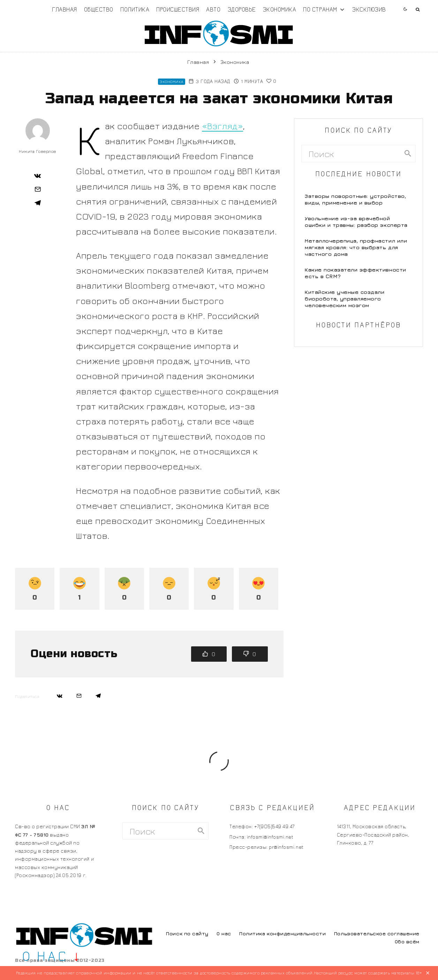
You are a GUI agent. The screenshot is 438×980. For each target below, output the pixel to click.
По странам (320, 9)
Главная (65, 9)
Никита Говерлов (38, 151)
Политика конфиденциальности (282, 933)
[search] (408, 154)
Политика (135, 9)
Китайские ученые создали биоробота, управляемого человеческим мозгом (345, 299)
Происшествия (178, 9)
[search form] (351, 154)
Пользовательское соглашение (377, 933)
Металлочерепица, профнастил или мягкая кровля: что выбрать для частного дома (356, 247)
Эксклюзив (369, 9)
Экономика (280, 9)
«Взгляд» (222, 126)
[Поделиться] (38, 176)
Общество (99, 9)
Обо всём (407, 941)
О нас (224, 933)
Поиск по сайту (187, 933)
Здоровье (242, 9)
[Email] (38, 189)
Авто (213, 9)
